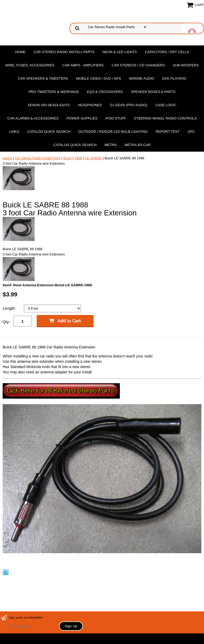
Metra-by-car (138, 145)
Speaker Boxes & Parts (153, 92)
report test (168, 132)
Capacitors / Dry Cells (167, 52)
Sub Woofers (186, 65)
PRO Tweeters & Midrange (54, 92)
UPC (191, 132)
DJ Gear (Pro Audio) (129, 105)
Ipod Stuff (116, 118)
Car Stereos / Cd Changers (138, 65)
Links (14, 132)
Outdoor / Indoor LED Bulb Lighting (113, 132)
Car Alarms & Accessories (33, 118)
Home (20, 52)
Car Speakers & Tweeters (43, 78)
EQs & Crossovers (105, 92)
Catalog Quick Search (49, 132)
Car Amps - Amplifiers (83, 65)
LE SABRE (93, 158)
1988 (78, 158)
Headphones (90, 105)
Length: (10, 308)
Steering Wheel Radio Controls (165, 118)
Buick (67, 158)
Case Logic (166, 105)
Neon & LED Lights (120, 52)
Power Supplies (82, 118)
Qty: (6, 322)
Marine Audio (142, 78)
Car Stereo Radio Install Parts (64, 52)
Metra (111, 145)
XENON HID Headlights (49, 105)
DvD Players (174, 78)
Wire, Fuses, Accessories (30, 65)
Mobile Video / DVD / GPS (99, 78)
